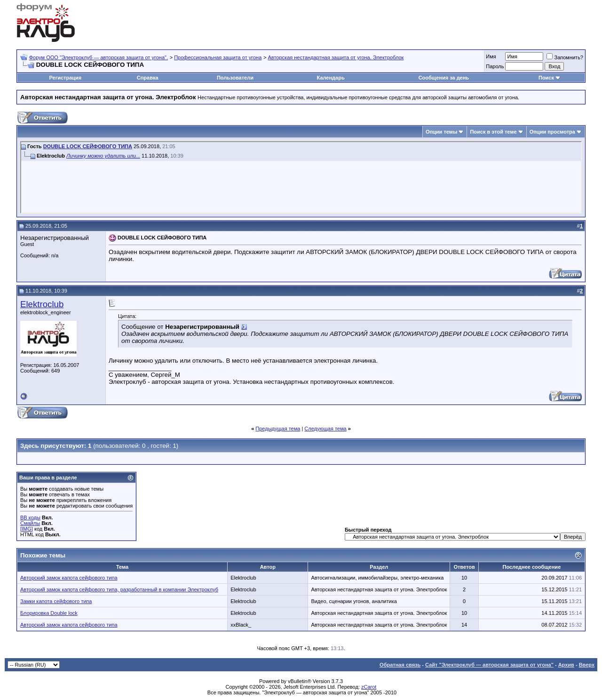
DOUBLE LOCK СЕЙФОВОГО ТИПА (88, 146)
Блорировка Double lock (49, 613)
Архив (566, 665)
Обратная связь (400, 665)
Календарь (331, 78)
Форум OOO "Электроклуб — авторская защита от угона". (99, 57)
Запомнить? (565, 57)
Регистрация (65, 78)
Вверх (587, 665)
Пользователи (235, 78)
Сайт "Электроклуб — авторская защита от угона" (489, 665)
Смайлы (30, 523)
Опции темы (441, 132)
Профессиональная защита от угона (218, 57)
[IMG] (27, 529)
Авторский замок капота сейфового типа (69, 578)
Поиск (546, 78)
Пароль (495, 66)
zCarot (369, 687)
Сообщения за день (444, 78)
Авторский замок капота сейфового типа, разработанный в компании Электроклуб (119, 589)
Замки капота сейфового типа (56, 601)
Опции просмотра (552, 132)
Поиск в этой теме (493, 132)
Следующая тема (325, 429)
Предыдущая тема (278, 429)
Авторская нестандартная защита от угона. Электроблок (336, 57)
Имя (491, 56)
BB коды (30, 517)
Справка (148, 78)
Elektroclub (42, 304)
